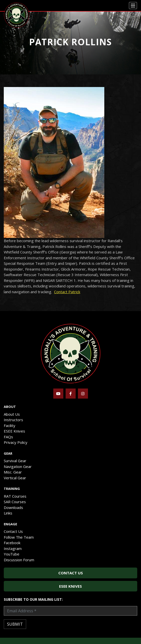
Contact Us (13, 531)
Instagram (13, 548)
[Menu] (133, 6)
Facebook (12, 543)
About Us (12, 414)
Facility (10, 425)
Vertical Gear (15, 478)
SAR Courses (15, 502)
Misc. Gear (13, 472)
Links (8, 513)
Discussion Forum (19, 560)
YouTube (12, 554)
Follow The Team (19, 537)
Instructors (13, 420)
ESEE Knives (14, 431)
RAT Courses (15, 496)
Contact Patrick (67, 292)
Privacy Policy (16, 442)
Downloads (13, 507)
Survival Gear (15, 461)
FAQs (8, 437)
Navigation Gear (18, 466)
